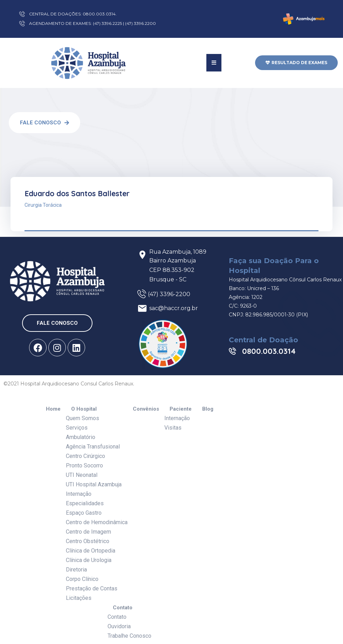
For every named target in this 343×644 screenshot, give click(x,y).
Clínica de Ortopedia (91, 551)
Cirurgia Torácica (43, 205)
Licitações (79, 598)
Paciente (181, 409)
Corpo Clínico (82, 579)
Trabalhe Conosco (129, 636)
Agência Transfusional (93, 447)
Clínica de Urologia (89, 560)
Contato (123, 608)
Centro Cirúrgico (85, 456)
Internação (79, 494)
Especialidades (85, 503)
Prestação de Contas (92, 588)
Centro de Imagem (88, 532)
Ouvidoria (119, 626)
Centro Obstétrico (88, 541)
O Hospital (84, 409)
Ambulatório (81, 437)
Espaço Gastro (84, 513)
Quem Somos (83, 418)
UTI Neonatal (82, 475)
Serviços (77, 428)
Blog (208, 409)
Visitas (173, 428)
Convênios (146, 409)
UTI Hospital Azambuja (94, 484)
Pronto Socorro (84, 465)
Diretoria (76, 570)
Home (53, 409)
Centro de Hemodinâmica (97, 522)
